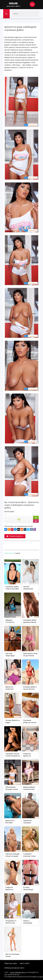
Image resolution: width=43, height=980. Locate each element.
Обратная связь (11, 963)
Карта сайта (25, 963)
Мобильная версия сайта (14, 968)
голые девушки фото (18, 972)
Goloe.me (16, 5)
